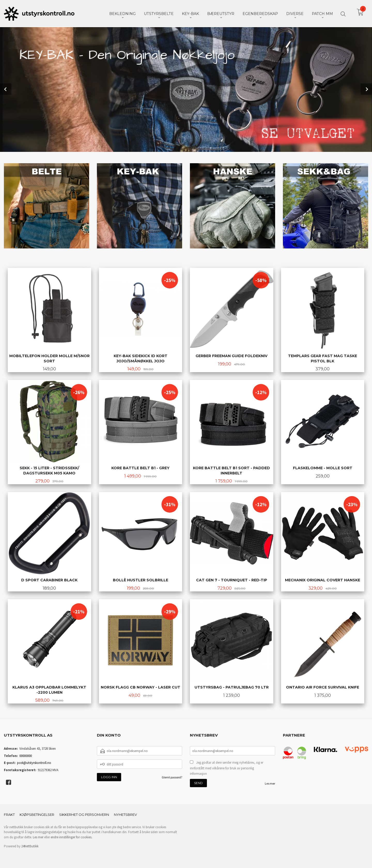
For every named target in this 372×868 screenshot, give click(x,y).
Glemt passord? (172, 777)
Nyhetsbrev (125, 814)
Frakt (9, 814)
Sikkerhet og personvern (84, 814)
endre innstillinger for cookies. (71, 837)
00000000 (26, 755)
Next (366, 89)
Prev (6, 89)
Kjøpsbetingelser (37, 814)
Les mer (270, 783)
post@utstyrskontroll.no (34, 762)
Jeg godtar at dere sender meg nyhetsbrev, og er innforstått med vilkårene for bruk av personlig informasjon (227, 768)
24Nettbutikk (30, 846)
